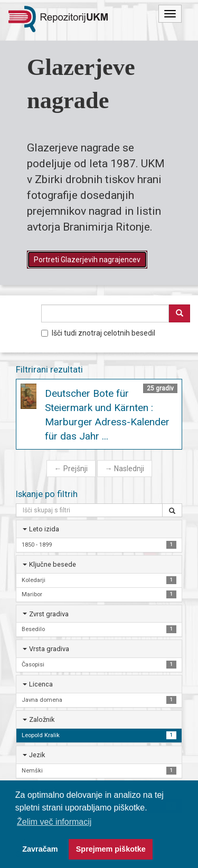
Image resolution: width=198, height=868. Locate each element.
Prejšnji (71, 469)
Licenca (41, 684)
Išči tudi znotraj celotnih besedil (98, 333)
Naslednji (125, 469)
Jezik (37, 755)
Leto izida (44, 529)
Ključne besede (53, 564)
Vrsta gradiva (49, 649)
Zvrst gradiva (49, 614)
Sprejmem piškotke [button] (111, 849)
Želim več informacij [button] (54, 822)
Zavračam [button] (40, 849)
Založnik (42, 719)
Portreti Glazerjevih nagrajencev (87, 260)
